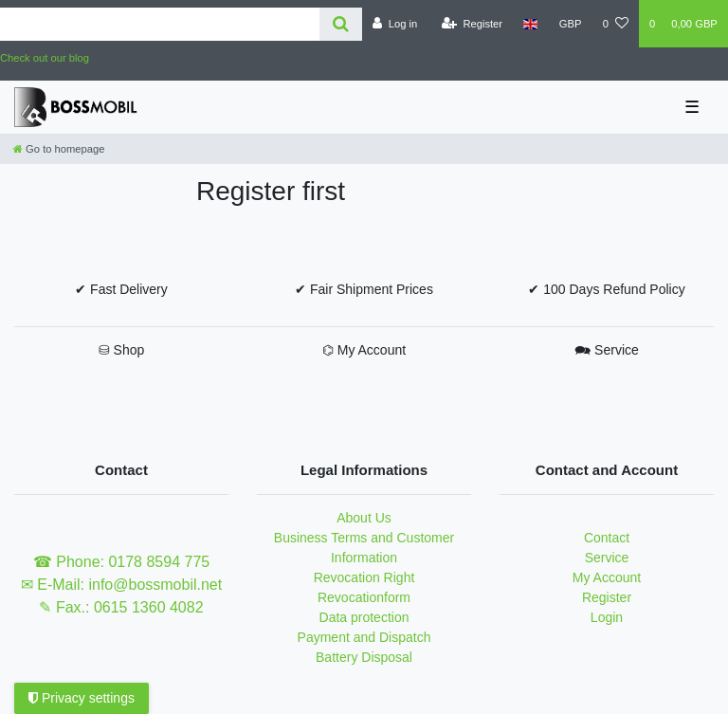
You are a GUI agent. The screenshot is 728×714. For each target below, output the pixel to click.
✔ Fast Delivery (121, 289)
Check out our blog (45, 58)
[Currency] (571, 24)
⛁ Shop (122, 350)
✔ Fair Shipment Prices (364, 289)
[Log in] (395, 24)
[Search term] (160, 24)
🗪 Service (607, 350)
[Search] (341, 24)
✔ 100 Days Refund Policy (606, 289)
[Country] (530, 24)
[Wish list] (616, 24)
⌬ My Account (364, 350)
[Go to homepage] (59, 149)
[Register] (473, 24)
